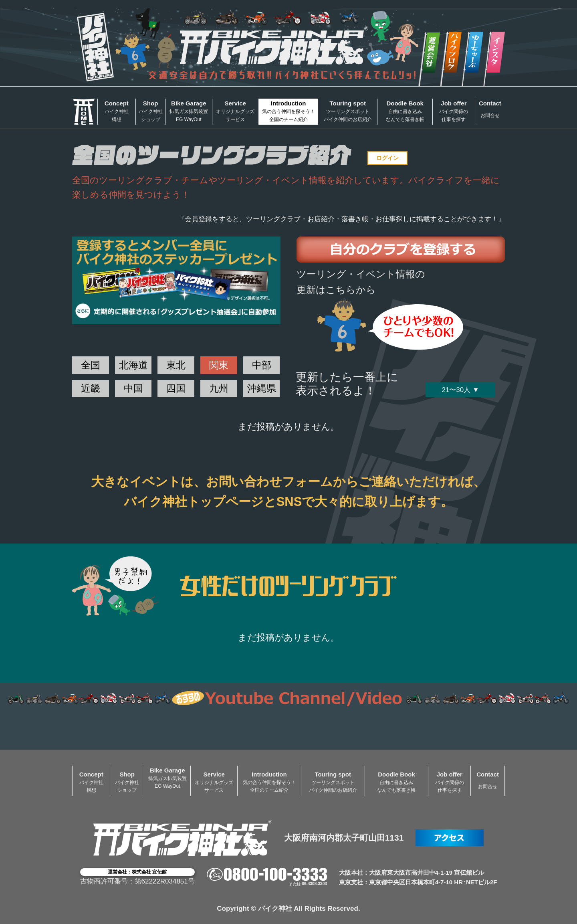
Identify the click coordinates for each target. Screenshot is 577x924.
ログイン (387, 158)
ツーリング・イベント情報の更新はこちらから (361, 282)
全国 (91, 365)
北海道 (133, 365)
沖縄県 (262, 388)
